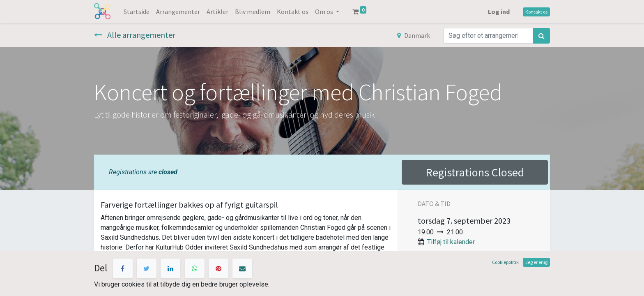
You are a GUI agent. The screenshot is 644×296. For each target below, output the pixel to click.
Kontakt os (536, 12)
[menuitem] (137, 12)
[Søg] (542, 36)
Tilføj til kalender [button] (451, 242)
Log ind (499, 12)
